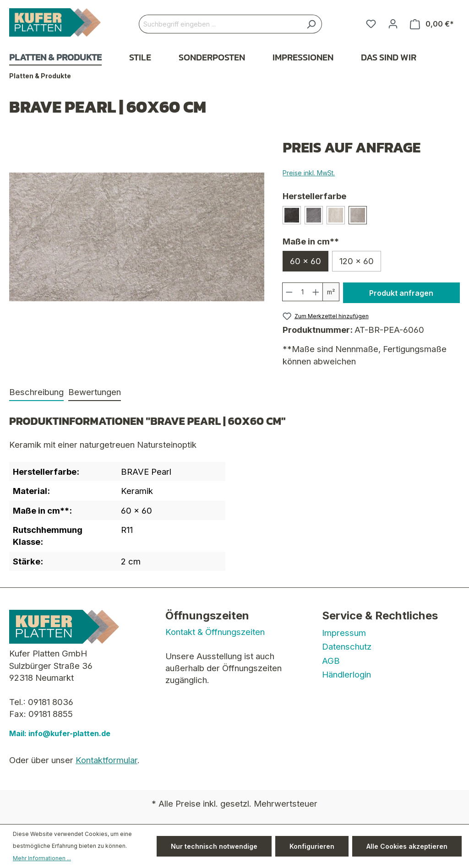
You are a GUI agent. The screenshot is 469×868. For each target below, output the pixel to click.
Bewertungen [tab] (95, 392)
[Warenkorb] (432, 24)
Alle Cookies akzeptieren (407, 846)
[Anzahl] (303, 292)
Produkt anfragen (401, 293)
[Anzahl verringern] (289, 292)
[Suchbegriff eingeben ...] (220, 24)
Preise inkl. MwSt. (309, 173)
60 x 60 (305, 261)
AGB (331, 661)
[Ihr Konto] (393, 24)
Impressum (344, 633)
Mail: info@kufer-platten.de (60, 733)
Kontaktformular (106, 760)
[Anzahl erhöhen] (316, 292)
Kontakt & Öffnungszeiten (215, 632)
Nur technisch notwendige (214, 846)
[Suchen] (311, 24)
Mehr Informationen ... (42, 858)
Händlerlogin (346, 674)
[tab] (36, 392)
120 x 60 (357, 261)
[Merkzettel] (371, 24)
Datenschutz (347, 646)
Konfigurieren (312, 846)
